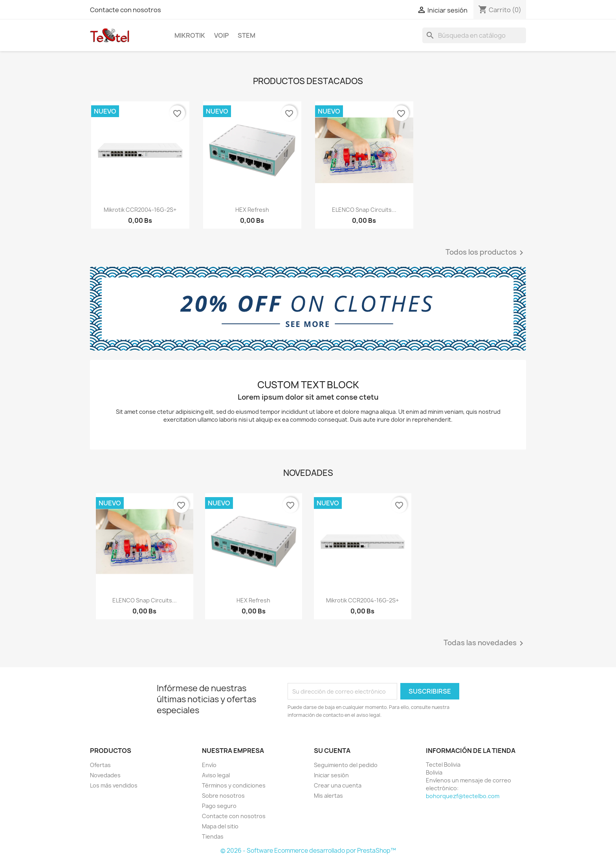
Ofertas (100, 765)
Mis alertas (328, 796)
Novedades (105, 775)
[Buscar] (474, 35)
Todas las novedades (485, 643)
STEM (247, 35)
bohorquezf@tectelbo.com (463, 796)
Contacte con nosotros (126, 10)
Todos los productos (486, 253)
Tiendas (213, 836)
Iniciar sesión (331, 775)
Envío (209, 765)
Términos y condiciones (234, 785)
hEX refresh (252, 210)
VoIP (221, 35)
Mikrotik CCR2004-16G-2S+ (140, 210)
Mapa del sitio (220, 826)
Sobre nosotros (223, 796)
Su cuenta (332, 751)
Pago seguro (219, 806)
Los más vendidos (114, 785)
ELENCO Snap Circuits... (364, 210)
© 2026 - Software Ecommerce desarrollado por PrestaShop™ (308, 851)
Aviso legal (216, 775)
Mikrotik (190, 35)
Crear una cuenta (338, 785)
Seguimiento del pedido (346, 765)
